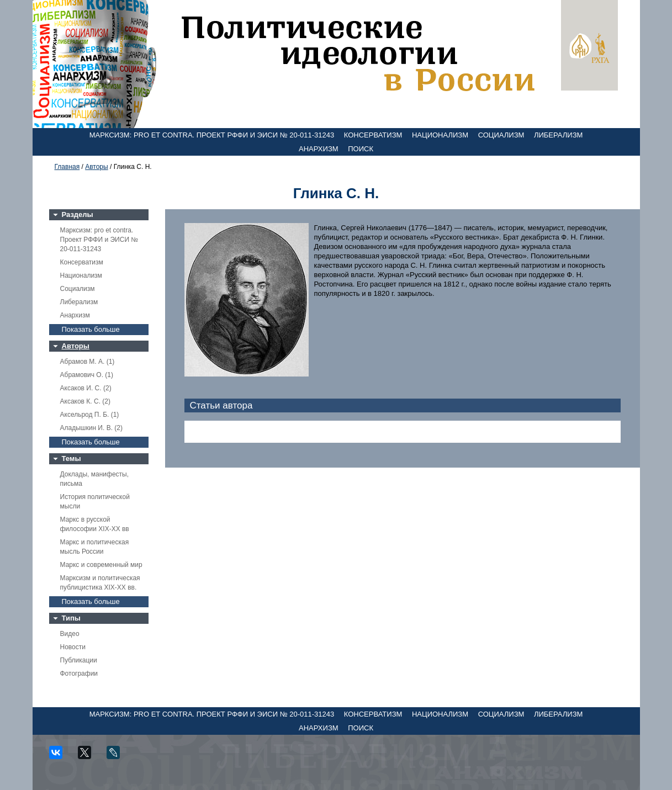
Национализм (440, 135)
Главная (67, 167)
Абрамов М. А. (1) (88, 362)
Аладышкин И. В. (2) (91, 428)
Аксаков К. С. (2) (86, 401)
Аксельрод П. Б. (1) (90, 415)
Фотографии (79, 674)
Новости (73, 647)
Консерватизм (373, 135)
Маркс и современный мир (101, 565)
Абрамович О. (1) (87, 375)
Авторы (96, 167)
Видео (70, 634)
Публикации (79, 660)
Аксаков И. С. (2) (86, 388)
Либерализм (558, 135)
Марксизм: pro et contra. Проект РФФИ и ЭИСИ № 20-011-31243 (212, 135)
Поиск (361, 149)
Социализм (501, 135)
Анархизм (319, 149)
